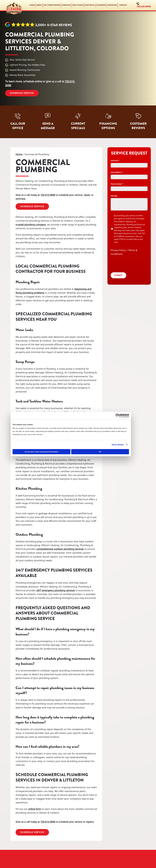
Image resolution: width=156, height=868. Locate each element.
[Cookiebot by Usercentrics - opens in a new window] (123, 416)
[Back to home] (14, 5)
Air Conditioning (52, 5)
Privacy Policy (118, 250)
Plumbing (101, 5)
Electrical (90, 5)
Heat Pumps (78, 5)
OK (107, 452)
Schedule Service (22, 93)
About (39, 5)
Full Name (115, 161)
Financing (112, 5)
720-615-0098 (144, 6)
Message (114, 196)
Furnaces (66, 5)
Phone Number (117, 184)
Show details (123, 445)
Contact (123, 5)
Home (32, 5)
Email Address (117, 172)
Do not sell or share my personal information (50, 452)
